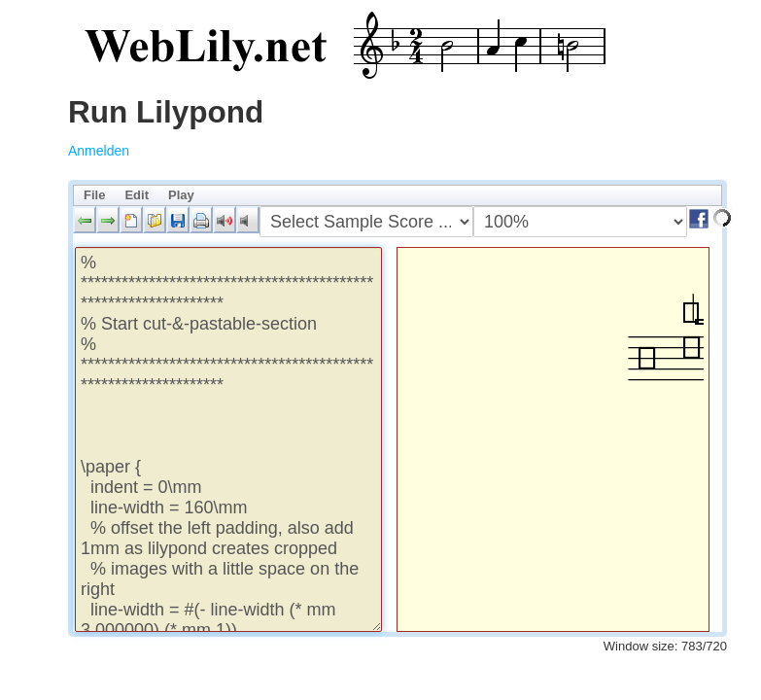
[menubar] (398, 195)
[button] (85, 220)
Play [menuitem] (181, 195)
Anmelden (99, 151)
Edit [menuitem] (137, 195)
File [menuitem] (94, 195)
